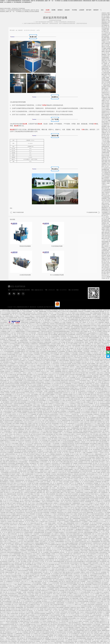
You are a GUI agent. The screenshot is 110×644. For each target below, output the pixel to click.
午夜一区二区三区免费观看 (80, 350)
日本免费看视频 (99, 559)
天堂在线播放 (93, 500)
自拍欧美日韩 (3, 309)
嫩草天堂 (55, 505)
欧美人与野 (74, 322)
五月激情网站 (58, 312)
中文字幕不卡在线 (78, 339)
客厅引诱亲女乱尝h (27, 440)
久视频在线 (35, 534)
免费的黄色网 (26, 603)
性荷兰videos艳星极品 (37, 295)
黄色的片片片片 (88, 358)
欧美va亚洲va (96, 580)
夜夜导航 (34, 585)
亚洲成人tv (71, 459)
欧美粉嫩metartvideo (53, 381)
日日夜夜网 (8, 615)
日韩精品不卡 (92, 376)
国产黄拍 (39, 562)
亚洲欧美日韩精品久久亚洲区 (11, 624)
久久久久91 (12, 635)
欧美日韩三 (99, 299)
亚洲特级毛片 (71, 379)
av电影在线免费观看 (47, 368)
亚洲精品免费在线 (99, 463)
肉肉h (108, 137)
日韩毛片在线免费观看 (7, 387)
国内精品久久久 (81, 519)
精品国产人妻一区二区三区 (44, 471)
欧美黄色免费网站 (61, 358)
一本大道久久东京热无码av (44, 548)
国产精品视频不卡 (26, 462)
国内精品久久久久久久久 (50, 414)
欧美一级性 (47, 341)
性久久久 (84, 447)
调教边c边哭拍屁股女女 (41, 470)
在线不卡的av (85, 499)
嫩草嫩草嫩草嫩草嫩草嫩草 (77, 638)
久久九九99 (67, 367)
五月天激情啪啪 (56, 474)
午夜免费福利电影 (10, 618)
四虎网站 (107, 508)
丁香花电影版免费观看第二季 (90, 379)
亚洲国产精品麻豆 (11, 319)
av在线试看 (38, 361)
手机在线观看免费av (6, 519)
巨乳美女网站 (33, 572)
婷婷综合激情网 (51, 516)
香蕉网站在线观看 (19, 381)
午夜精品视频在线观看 (95, 296)
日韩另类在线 (67, 414)
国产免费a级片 (80, 424)
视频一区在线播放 (86, 460)
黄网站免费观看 (105, 436)
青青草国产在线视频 (95, 330)
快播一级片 (9, 283)
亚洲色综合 (45, 344)
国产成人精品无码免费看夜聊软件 (106, 206)
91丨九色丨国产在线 (28, 325)
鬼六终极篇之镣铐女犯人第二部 (90, 382)
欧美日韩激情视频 (70, 503)
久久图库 (19, 578)
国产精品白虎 (35, 560)
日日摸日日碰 (38, 568)
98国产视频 (106, 38)
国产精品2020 (105, 70)
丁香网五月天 (97, 398)
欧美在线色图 (62, 316)
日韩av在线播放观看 (31, 399)
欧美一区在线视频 (42, 569)
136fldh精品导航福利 (58, 568)
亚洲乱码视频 (44, 353)
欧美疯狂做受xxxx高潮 (63, 615)
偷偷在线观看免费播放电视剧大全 (71, 368)
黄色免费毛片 (93, 322)
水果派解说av (89, 601)
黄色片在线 (89, 396)
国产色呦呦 (100, 585)
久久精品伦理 (87, 402)
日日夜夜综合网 (104, 287)
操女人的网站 (71, 445)
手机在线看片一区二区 (104, 313)
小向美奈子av (89, 359)
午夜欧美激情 (83, 292)
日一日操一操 (96, 454)
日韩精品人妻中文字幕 (13, 315)
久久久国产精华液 (86, 422)
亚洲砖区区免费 (41, 545)
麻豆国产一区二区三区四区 (10, 375)
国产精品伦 (107, 234)
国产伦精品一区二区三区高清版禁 (13, 440)
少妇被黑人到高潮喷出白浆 (44, 399)
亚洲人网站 (48, 578)
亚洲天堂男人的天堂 (78, 306)
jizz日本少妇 (51, 292)
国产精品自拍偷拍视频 (24, 361)
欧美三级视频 (34, 289)
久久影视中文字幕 (39, 302)
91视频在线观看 (81, 315)
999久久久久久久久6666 (92, 313)
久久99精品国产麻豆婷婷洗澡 (24, 545)
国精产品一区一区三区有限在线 (84, 342)
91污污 (78, 597)
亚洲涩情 (87, 296)
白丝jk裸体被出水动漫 (57, 309)
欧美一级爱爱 (94, 453)
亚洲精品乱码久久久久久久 (21, 398)
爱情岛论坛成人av (35, 451)
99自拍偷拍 (69, 376)
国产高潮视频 (45, 339)
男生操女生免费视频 (21, 456)
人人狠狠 (5, 532)
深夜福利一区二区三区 (16, 416)
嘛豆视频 (105, 424)
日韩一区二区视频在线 (66, 332)
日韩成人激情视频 (42, 408)
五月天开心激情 (53, 493)
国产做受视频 (103, 563)
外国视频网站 (20, 427)
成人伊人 (56, 597)
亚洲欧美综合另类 (82, 431)
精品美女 (83, 347)
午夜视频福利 (30, 370)
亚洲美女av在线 (58, 379)
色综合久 (11, 460)
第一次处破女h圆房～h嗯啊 (24, 615)
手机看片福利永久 (27, 468)
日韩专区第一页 (66, 628)
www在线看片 (17, 595)
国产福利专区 (72, 299)
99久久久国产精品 (68, 339)
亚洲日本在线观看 (7, 394)
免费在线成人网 (69, 473)
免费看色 (15, 634)
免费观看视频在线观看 (80, 316)
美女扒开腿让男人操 (78, 399)
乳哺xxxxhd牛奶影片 (57, 335)
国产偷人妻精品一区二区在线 (99, 318)
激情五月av (103, 342)
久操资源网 (53, 365)
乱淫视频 (99, 338)
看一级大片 (102, 316)
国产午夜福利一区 (96, 516)
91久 (49, 600)
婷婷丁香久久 (27, 523)
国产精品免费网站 (87, 356)
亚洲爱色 (24, 382)
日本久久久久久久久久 (33, 324)
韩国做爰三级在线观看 (15, 488)
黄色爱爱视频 (40, 333)
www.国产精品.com (35, 319)
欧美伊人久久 (100, 410)
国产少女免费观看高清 (41, 436)
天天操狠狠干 (19, 496)
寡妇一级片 (9, 428)
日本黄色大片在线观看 (5, 376)
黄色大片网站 (87, 445)
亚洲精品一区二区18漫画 (26, 494)
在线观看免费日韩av (62, 352)
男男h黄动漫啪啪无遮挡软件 (18, 517)
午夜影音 (104, 145)
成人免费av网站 (104, 635)
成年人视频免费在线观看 (23, 414)
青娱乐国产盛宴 (43, 417)
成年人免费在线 (73, 404)
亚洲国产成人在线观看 (46, 319)
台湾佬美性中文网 (35, 353)
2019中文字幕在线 (27, 611)
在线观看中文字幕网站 (11, 333)
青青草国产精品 (32, 396)
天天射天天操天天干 (103, 445)
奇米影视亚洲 (76, 637)
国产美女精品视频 (30, 364)
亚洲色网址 (104, 199)
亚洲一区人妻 (66, 307)
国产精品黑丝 (25, 513)
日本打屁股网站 (5, 336)
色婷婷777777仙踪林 (24, 572)
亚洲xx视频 (46, 378)
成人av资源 (54, 327)
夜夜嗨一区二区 (30, 474)
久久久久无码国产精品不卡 (50, 299)
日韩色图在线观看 (33, 416)
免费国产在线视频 (79, 325)
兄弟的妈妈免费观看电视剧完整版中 (97, 304)
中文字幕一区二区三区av (103, 425)
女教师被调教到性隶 (59, 425)
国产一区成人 (57, 332)
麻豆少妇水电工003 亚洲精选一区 (71, 614)
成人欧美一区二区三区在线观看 (21, 284)
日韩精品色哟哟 (57, 462)
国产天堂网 (82, 454)
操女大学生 (95, 359)
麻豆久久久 (82, 391)
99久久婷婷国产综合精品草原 (12, 516)
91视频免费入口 (78, 508)
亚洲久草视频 (16, 525)
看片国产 (74, 500)
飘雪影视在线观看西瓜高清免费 (89, 551)
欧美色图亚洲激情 (70, 382)
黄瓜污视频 (91, 433)
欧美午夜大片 (79, 608)
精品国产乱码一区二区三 (31, 283)
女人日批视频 (104, 601)
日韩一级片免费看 (63, 534)
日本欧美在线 (45, 525)
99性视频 (92, 591)
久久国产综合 (48, 306)
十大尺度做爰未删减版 (82, 433)
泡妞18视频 (35, 634)
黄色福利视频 (62, 467)
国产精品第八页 (37, 405)
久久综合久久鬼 (64, 456)
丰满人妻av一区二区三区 (30, 327)
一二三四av (92, 286)
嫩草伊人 (25, 318)
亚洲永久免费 (24, 396)
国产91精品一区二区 (11, 344)
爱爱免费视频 (107, 226)
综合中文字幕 (14, 631)
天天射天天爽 (87, 408)
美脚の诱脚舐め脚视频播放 (46, 332)
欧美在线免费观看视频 (88, 508)
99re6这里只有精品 (51, 371)
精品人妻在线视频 (25, 451)
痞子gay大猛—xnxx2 (82, 562)
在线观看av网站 (92, 410)
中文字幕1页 (83, 631)
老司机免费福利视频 (44, 583)
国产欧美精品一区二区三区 (20, 322)
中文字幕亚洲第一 (68, 306)
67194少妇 (34, 562)
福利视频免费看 (58, 436)
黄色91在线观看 (106, 609)
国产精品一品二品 (93, 368)
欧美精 (53, 301)
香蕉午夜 (68, 322)
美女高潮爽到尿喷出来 (56, 324)
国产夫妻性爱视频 (12, 350)
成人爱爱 (31, 336)
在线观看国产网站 (74, 385)
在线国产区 (92, 566)
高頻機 (48, 10)
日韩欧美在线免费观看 (63, 543)
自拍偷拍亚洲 (58, 591)
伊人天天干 (9, 352)
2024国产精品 (92, 299)
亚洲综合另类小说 (27, 385)
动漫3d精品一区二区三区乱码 (27, 480)
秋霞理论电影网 (29, 307)
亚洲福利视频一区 (82, 312)
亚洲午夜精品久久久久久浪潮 (106, 41)
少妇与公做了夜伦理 (80, 394)
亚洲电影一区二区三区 (102, 500)
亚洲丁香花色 (77, 457)
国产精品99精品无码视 (27, 543)
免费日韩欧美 (69, 605)
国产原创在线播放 (50, 298)
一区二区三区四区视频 (25, 520)
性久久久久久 (45, 318)
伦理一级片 (41, 390)
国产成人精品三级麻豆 (28, 348)
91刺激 (58, 539)
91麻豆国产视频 (95, 615)
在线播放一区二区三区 (11, 454)
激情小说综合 (70, 310)
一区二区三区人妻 (89, 577)
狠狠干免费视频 (80, 463)
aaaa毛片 (53, 578)
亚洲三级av (63, 310)
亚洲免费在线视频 (88, 341)
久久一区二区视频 (7, 620)
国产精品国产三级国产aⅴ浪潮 (58, 447)
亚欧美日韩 (88, 387)
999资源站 (11, 330)
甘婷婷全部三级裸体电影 (42, 373)
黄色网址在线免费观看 (12, 289)
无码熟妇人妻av (32, 514)
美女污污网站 (58, 336)
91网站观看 (44, 330)
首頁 (42, 10)
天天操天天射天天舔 (53, 632)
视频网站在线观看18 (55, 304)
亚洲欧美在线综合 (36, 444)
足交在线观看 (60, 330)
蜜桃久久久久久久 (18, 348)
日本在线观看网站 (84, 368)
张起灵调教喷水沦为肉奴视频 (41, 370)
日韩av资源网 (73, 560)
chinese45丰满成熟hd (51, 358)
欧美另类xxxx (107, 211)
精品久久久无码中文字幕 (38, 549)
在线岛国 (81, 286)
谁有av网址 (101, 394)
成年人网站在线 (36, 433)
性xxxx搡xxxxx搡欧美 (17, 376)
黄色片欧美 (65, 336)
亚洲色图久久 (66, 421)
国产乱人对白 (6, 339)
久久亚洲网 (18, 537)
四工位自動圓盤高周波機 (89, 246)
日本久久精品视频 (44, 575)
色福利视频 (73, 301)
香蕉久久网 (86, 448)
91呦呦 (7, 488)
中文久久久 (40, 299)
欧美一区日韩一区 (79, 309)
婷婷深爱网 (43, 335)
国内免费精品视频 (87, 318)
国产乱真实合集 (59, 614)
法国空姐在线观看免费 (39, 306)
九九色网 (71, 456)
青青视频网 (73, 486)
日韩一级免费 (46, 508)
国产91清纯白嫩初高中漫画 (79, 401)
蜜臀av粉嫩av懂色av (36, 330)
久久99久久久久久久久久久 (26, 450)
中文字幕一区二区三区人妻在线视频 (59, 508)
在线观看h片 (33, 350)
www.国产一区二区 (26, 298)
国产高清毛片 (76, 534)
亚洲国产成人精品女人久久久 (30, 352)
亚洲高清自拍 (73, 315)
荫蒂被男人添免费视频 (103, 384)
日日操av (91, 398)
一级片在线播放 (74, 367)
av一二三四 (54, 442)
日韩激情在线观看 (73, 505)
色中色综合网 (74, 330)
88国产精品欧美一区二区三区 (23, 497)
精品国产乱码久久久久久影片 (16, 301)
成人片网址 (101, 589)
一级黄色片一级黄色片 (41, 513)
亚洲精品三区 (87, 437)
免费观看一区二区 (86, 611)
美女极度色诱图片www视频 (95, 457)
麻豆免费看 (32, 391)
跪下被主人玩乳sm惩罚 (61, 325)
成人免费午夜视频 (26, 595)
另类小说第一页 (61, 428)
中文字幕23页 (58, 554)
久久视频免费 (8, 442)
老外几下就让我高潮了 (100, 327)
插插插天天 (27, 522)
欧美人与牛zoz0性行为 (100, 531)
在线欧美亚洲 (53, 339)
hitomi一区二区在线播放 (88, 327)
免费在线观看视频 (23, 506)
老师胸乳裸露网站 (94, 554)
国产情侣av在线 (74, 479)
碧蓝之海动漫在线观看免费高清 (68, 342)
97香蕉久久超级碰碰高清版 (100, 486)
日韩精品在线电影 (81, 355)
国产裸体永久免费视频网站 (49, 325)
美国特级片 (53, 453)
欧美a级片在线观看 (17, 611)
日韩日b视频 (10, 309)
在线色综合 (47, 637)
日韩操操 (26, 405)
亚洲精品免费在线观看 (106, 220)
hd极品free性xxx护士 (104, 440)
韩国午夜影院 (66, 588)
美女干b (22, 516)
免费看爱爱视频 (86, 462)
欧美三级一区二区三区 (54, 463)
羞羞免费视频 (42, 491)
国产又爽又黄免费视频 (8, 310)
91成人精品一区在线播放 (87, 348)
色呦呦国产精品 (63, 396)
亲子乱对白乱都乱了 (86, 416)
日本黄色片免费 (21, 332)
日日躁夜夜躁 (30, 456)
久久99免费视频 (49, 543)
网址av (105, 76)
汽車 (95, 124)
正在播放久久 (27, 594)
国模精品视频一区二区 (23, 486)
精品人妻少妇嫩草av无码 (22, 290)
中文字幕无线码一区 (83, 434)
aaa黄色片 (64, 522)
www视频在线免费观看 (100, 312)
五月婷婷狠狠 (84, 283)
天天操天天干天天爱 (8, 312)
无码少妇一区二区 (10, 430)
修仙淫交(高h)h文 (33, 293)
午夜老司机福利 (25, 578)
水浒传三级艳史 (65, 560)
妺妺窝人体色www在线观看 (79, 477)
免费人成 (85, 480)
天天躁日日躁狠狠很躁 (21, 339)
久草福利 (101, 293)
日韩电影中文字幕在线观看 (7, 371)
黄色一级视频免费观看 (50, 350)
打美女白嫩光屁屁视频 (37, 388)
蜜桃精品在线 (105, 411)
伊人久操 (60, 588)
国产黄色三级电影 (26, 608)
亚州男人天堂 (34, 617)
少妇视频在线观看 (62, 444)
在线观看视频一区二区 (22, 476)
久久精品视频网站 (49, 385)
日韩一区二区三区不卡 (65, 298)
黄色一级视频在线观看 (56, 313)
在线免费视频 (24, 292)
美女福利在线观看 (21, 474)
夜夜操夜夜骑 (19, 347)
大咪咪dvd (33, 373)
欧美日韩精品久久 (75, 528)
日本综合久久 (86, 281)
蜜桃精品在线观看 (55, 342)
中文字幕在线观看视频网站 (63, 598)
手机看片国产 (42, 298)
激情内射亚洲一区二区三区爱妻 (15, 643)
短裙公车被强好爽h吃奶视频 (30, 299)
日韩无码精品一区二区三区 (73, 293)
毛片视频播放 (78, 362)
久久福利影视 (21, 373)
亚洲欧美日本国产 (92, 471)
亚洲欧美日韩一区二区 (99, 401)
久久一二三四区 (87, 529)
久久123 (36, 310)
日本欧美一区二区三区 (106, 166)
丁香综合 (106, 148)
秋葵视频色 (51, 318)
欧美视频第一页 (106, 212)
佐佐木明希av (89, 298)
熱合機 (25, 124)
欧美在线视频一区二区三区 (46, 624)
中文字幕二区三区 (13, 385)
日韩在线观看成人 (81, 451)
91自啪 (45, 437)
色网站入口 (68, 289)
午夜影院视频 (87, 319)
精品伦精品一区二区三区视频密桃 (106, 53)
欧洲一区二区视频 (7, 367)
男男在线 (104, 433)
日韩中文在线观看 (28, 419)
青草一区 (10, 532)
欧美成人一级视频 (43, 542)
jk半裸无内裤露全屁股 (42, 572)
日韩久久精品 (35, 608)
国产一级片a (76, 352)
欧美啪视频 (62, 430)
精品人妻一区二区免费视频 (72, 387)
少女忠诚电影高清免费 (59, 422)
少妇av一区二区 (97, 290)
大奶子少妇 (64, 554)
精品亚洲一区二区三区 (81, 628)
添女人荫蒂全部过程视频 (79, 384)
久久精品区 (96, 341)
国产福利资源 (35, 321)
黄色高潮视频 (22, 637)
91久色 (75, 312)
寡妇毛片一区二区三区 (68, 496)
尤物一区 (47, 302)
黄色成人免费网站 (16, 582)
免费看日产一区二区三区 (79, 549)
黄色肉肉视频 (95, 396)
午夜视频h (32, 361)
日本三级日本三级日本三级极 (12, 574)
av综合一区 (68, 525)
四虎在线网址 (60, 339)
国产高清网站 (98, 433)
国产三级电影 (79, 436)
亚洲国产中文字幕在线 (21, 635)
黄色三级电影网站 (46, 364)
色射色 (44, 551)
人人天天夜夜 (69, 430)
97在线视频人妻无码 (53, 413)
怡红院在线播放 (5, 592)
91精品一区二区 (78, 459)
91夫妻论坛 (89, 315)
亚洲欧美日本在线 (72, 516)
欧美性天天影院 (66, 411)
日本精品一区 (44, 307)
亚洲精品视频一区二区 (33, 309)
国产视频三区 (38, 456)
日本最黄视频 (24, 502)
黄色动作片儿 (80, 493)
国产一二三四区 (38, 563)
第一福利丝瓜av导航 (25, 434)
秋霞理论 (98, 387)
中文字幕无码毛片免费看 (76, 307)
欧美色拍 (69, 485)
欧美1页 (11, 345)
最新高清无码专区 (38, 551)
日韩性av (5, 467)
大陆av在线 (39, 519)
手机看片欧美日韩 (71, 287)
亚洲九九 (25, 375)
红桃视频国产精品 (24, 483)
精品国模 (40, 536)
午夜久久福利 (87, 393)
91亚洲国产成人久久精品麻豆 (24, 479)
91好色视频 (95, 301)
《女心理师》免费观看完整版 (106, 77)
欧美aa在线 (38, 290)
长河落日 (26, 427)
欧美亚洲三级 (7, 388)
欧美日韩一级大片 (72, 626)
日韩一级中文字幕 (77, 417)
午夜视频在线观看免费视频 (93, 419)
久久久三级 (80, 404)
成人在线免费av (29, 503)
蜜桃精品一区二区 (60, 378)
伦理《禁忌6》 (95, 460)
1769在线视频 (75, 490)
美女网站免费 (11, 359)
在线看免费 (74, 563)
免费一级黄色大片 (29, 338)
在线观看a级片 (95, 342)
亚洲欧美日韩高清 (6, 491)
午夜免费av (94, 585)
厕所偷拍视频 (34, 401)
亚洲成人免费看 (95, 496)
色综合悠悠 (14, 529)
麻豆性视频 (10, 465)
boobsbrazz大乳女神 (58, 620)
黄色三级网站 (102, 467)
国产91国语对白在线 (74, 405)
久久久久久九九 (37, 325)
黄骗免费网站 (79, 591)
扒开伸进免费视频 (72, 375)
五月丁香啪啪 (89, 454)
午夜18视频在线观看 (5, 364)
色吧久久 (57, 456)
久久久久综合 (104, 516)
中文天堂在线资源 (46, 342)
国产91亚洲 (15, 393)
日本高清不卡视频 (101, 376)
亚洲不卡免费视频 (29, 532)
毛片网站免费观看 (66, 497)
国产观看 (50, 470)
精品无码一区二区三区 (91, 618)
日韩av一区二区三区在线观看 (89, 617)
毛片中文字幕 (39, 437)
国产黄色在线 (103, 595)
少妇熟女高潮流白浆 (50, 384)
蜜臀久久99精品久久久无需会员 (12, 568)
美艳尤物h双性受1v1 (41, 499)
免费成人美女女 (31, 342)
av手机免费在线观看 (19, 566)
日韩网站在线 (12, 471)
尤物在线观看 (66, 482)
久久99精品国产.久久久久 (82, 345)
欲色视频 (39, 454)
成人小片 (27, 566)
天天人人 (4, 540)
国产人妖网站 (22, 315)
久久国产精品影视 (20, 565)
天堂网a (39, 318)
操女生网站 (99, 390)
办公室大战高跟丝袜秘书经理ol (71, 353)
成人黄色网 (69, 462)
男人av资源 (77, 473)
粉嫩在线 (53, 448)
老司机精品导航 (7, 474)
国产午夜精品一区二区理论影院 (89, 335)
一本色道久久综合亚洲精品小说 (57, 333)
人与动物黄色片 (93, 430)
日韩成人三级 (105, 387)
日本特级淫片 (72, 327)
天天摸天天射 (97, 601)
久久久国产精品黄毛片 (47, 612)
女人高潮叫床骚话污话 (33, 281)
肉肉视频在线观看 (71, 424)
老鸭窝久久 (98, 476)
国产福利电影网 (17, 379)
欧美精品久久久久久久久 (55, 433)
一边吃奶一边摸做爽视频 (92, 344)
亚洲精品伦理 (21, 333)
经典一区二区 (86, 468)
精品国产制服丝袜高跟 (56, 399)
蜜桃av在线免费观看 (19, 312)
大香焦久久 (82, 329)
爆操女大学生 (15, 534)
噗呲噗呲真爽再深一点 (84, 517)
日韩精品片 (35, 505)
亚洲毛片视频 (103, 281)
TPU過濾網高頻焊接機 (93, 212)
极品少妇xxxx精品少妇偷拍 (25, 534)
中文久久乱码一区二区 (16, 447)
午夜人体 (86, 286)
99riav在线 (40, 603)
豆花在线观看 (15, 637)
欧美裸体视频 (56, 293)
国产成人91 (70, 621)
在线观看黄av (65, 523)
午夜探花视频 (26, 465)
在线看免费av (57, 519)
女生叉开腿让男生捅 (48, 347)
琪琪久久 (2, 442)
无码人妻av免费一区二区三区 (83, 600)
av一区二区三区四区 (106, 71)
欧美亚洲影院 (58, 628)
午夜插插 (53, 494)
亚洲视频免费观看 (27, 321)
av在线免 (12, 381)
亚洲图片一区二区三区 (89, 378)
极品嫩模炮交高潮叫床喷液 (18, 503)
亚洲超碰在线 (50, 554)
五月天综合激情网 (42, 286)
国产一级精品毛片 (69, 361)
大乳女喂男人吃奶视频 (72, 431)
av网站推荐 (48, 549)
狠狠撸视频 (65, 292)
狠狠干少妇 (31, 335)
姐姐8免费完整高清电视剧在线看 (99, 402)
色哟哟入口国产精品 (25, 316)
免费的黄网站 (86, 430)
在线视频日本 (23, 505)
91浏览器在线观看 (90, 451)
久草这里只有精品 (33, 483)
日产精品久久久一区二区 (101, 286)
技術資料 (67, 10)
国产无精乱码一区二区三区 (91, 620)
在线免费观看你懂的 (9, 522)
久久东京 (81, 440)
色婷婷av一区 (66, 559)
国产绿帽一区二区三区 (14, 583)
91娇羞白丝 (105, 407)
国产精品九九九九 (85, 502)
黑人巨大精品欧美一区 (7, 552)
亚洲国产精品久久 (4, 362)
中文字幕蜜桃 (47, 448)
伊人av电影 (49, 540)
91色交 (55, 543)
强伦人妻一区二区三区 (51, 565)
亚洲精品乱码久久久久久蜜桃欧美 (106, 45)
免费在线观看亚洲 (48, 293)
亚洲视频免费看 (7, 402)
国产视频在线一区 (27, 387)
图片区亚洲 (23, 368)
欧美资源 (39, 327)
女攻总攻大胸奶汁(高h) (89, 459)
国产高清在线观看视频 (14, 621)
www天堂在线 (92, 345)
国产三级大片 (29, 606)
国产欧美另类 (10, 540)
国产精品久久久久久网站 (68, 296)
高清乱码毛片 (5, 569)
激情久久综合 (13, 578)
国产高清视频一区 (19, 522)
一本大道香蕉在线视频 (19, 304)
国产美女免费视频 (87, 307)
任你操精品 (106, 390)
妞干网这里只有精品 (61, 283)
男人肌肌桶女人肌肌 (79, 296)
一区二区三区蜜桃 (21, 511)
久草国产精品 (25, 313)
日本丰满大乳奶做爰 (48, 422)
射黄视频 (34, 359)
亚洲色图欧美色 (38, 348)
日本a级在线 (41, 457)
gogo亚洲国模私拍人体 (19, 307)
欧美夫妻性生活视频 (39, 345)
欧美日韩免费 (13, 569)
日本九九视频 (103, 557)
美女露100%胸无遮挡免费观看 (39, 371)
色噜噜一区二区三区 (93, 293)
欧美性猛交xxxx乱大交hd (64, 486)
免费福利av (107, 506)
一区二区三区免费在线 (55, 560)
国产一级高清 (82, 618)
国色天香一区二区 (94, 532)
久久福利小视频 (88, 424)
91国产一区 (42, 316)
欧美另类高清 (62, 503)
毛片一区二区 (9, 634)
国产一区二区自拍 (103, 382)
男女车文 (86, 568)
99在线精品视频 (88, 290)
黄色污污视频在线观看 (61, 491)
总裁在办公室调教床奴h (35, 355)
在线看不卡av (75, 381)
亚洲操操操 (104, 295)
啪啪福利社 (28, 433)
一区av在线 (22, 353)
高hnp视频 (17, 368)
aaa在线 (42, 543)
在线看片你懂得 (96, 289)
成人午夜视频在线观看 (47, 290)
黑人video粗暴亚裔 (33, 536)
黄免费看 (38, 640)
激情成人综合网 (97, 411)
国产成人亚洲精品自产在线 (79, 536)
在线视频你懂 (91, 312)
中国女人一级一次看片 (23, 355)
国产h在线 (86, 425)
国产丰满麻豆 (68, 536)
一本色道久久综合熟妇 (63, 327)
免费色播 (89, 447)
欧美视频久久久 (95, 339)
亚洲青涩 (50, 402)
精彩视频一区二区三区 (32, 286)
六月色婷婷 (89, 316)
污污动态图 (80, 563)
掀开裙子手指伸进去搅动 (28, 310)
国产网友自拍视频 (105, 391)
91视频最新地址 (70, 316)
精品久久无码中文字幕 (99, 284)
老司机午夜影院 (7, 459)
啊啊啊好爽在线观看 (35, 605)
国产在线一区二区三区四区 (27, 421)
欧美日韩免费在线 (16, 413)
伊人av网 (104, 139)
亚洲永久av (59, 407)
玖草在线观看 (32, 290)
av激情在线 (29, 388)
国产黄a (68, 358)
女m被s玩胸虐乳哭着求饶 (26, 410)
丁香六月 (40, 407)
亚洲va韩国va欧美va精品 (65, 381)
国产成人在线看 (38, 422)
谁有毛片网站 (64, 531)
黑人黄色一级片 (95, 422)
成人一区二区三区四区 (61, 427)
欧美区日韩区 (58, 603)
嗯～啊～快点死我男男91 (10, 365)
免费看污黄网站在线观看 (106, 153)
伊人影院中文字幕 (35, 316)
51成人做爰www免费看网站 (89, 362)
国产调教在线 (105, 324)
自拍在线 (74, 289)
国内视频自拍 (72, 436)
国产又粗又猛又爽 (92, 597)
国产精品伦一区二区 (92, 574)
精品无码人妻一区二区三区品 (41, 532)
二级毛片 (61, 345)
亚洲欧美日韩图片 (60, 338)
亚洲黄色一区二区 (88, 442)
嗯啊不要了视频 (87, 306)
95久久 (92, 319)
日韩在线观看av (12, 324)
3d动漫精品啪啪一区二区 (29, 499)
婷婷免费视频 (41, 301)
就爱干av (102, 289)
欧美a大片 (57, 385)
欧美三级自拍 (81, 577)
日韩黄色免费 (21, 617)
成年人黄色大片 (59, 546)
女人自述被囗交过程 (90, 626)
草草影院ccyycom (27, 559)
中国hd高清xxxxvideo (78, 333)
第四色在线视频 (40, 585)
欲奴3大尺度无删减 (71, 467)
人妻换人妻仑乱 (27, 347)
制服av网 (44, 434)
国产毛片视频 (77, 456)
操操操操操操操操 (61, 453)
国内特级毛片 (105, 130)
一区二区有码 (72, 437)
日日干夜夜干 (61, 370)
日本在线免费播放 (88, 309)
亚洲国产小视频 (80, 428)
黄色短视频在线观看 (106, 169)
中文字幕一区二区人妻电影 (90, 338)
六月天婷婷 (83, 470)
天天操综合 (65, 433)
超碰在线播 (48, 606)
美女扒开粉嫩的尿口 (14, 520)
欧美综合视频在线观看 (11, 390)
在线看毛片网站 (66, 335)
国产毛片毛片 (10, 575)
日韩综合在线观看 (58, 391)
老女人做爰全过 (100, 506)
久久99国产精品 (102, 632)
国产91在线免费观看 (49, 571)
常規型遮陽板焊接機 (44, 246)
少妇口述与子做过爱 (103, 430)
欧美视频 (79, 289)
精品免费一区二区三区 (5, 427)
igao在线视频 (42, 281)
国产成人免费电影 (58, 405)
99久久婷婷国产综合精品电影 (24, 571)
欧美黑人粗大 (65, 281)
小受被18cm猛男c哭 (97, 424)
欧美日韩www (5, 505)
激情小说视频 (10, 306)
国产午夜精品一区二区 (17, 519)
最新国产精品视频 (61, 365)
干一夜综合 (45, 407)
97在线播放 (29, 634)
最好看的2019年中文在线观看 (75, 356)
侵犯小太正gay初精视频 (82, 299)
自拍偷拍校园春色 (92, 637)
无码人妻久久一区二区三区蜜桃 (81, 310)
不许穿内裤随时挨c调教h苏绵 (97, 517)
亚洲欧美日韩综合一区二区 (97, 437)
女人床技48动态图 (79, 364)
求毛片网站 (25, 408)
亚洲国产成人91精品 (36, 434)
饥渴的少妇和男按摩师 (25, 444)
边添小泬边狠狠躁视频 (16, 313)
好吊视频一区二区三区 (74, 321)
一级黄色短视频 (34, 465)
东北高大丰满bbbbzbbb (9, 281)
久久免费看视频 (52, 344)
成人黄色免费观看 (48, 329)
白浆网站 (22, 532)
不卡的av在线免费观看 (90, 506)
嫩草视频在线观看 (50, 491)
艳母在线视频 (18, 341)
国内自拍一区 (35, 491)
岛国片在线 (49, 321)
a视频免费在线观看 (25, 525)
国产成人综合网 (41, 396)
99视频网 (54, 359)
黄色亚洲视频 (82, 373)
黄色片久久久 (98, 414)
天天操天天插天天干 (38, 410)
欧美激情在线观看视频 (38, 378)
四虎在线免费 (27, 620)
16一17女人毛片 (47, 621)
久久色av (82, 614)
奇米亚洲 (61, 413)
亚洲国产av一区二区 (26, 477)
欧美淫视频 (59, 482)
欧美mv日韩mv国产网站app (76, 281)
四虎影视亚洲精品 (70, 304)
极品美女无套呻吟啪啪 (52, 594)
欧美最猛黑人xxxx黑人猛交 (28, 591)
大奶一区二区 (107, 84)
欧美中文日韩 (99, 362)
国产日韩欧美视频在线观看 (70, 398)
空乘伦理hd (81, 483)
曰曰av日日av (74, 540)
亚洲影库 (53, 410)
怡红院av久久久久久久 (57, 398)
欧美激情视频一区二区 (104, 542)
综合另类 (90, 641)
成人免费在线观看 (33, 609)
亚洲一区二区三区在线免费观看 (32, 312)
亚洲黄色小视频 (80, 301)
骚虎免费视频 (3, 315)
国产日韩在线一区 (20, 589)
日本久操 (74, 562)
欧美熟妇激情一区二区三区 (11, 373)
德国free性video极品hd (14, 292)
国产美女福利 (17, 543)
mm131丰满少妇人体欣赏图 (105, 102)
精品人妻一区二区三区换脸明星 (106, 136)
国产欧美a (64, 519)
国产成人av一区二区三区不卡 (47, 362)
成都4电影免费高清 (18, 405)
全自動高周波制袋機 (66, 246)
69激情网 (14, 474)
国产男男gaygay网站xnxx (52, 316)
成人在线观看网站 (96, 324)
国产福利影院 (104, 513)
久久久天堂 (13, 463)
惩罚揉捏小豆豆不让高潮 (47, 640)
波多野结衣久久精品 (97, 628)
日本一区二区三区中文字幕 (93, 635)
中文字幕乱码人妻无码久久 (40, 336)
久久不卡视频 (79, 365)
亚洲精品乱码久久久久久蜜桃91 (53, 523)
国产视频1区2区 (42, 483)
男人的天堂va (60, 367)
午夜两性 (6, 514)
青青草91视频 (37, 460)
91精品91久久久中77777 (66, 555)
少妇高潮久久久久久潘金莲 (21, 309)
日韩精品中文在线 (49, 394)
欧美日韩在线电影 (33, 439)
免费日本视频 (71, 629)
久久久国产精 (83, 473)
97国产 (23, 433)
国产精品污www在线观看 (62, 373)
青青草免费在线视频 (31, 488)
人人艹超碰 (90, 361)
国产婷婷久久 (5, 345)
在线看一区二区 (46, 304)
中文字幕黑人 (98, 474)
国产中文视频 (98, 434)
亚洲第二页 (62, 597)
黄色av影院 (89, 405)
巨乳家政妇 (76, 286)
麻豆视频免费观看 (86, 588)
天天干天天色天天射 (59, 361)
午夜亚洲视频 (71, 325)
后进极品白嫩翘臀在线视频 (84, 516)
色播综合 (14, 546)
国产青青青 (42, 365)
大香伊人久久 (71, 634)
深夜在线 (7, 448)
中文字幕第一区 (90, 631)
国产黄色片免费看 (98, 407)
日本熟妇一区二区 (60, 289)
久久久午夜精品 (82, 370)
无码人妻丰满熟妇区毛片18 (31, 597)
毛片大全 (27, 373)
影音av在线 (46, 493)
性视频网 (52, 388)
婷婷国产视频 (40, 350)
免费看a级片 (26, 350)
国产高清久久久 (93, 568)
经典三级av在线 (89, 439)
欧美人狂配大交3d (14, 640)
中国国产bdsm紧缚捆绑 (48, 379)
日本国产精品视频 (24, 574)
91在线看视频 (103, 417)
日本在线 (94, 629)
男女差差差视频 (21, 557)
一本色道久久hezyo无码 (55, 296)
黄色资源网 (32, 513)
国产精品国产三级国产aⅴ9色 (24, 632)
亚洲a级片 (80, 514)
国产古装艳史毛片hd (63, 505)
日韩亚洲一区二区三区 (14, 588)
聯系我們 (96, 10)
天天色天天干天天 (105, 375)
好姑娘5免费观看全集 (66, 355)
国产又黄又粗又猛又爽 (57, 471)
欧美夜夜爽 (53, 598)
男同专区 (42, 424)
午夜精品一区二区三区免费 (25, 509)
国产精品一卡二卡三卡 (34, 506)
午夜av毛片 (7, 444)
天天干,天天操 (36, 555)
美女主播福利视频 (9, 572)
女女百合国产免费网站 (55, 322)
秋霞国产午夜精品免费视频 (28, 341)
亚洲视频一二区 (86, 555)
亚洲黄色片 (38, 342)
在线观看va (20, 375)
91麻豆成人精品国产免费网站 (13, 302)
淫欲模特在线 (76, 631)
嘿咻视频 (9, 483)
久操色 (73, 600)
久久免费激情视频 (55, 606)
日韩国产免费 (56, 634)
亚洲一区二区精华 (98, 348)
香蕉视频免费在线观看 (14, 434)
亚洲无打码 (70, 352)
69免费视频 (39, 514)
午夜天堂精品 (12, 559)
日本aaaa (107, 103)
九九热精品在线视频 (96, 353)
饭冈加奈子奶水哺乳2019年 (51, 457)
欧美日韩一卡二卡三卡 (5, 614)
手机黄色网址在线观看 (104, 370)
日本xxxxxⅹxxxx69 (10, 298)
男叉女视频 (74, 577)
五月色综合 (23, 592)
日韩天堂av (16, 532)
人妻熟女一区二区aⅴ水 (70, 345)
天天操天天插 (19, 408)
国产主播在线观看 (95, 281)
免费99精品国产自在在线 (20, 330)
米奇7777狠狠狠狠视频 (39, 287)
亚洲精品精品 (91, 612)
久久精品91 (80, 425)
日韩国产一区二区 (36, 479)
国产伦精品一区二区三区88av (73, 502)
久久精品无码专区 (92, 336)
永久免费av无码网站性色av (41, 552)
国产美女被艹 (17, 502)
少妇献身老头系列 (71, 463)
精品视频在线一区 (74, 454)
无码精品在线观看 (42, 428)
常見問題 (74, 10)
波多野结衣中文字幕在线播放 (44, 359)
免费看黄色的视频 (81, 601)
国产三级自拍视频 (66, 324)
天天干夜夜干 (99, 367)
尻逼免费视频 (87, 608)
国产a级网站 (82, 387)
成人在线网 (73, 358)
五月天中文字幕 (66, 407)
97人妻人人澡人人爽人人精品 (96, 321)
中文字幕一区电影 (52, 352)
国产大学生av (18, 359)
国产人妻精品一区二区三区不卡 (13, 296)
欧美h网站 (65, 436)
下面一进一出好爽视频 (85, 525)
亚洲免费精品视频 (4, 301)
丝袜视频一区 (17, 549)
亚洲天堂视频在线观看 (42, 381)
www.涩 (82, 496)
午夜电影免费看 (70, 542)
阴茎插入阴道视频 (88, 526)
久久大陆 (67, 301)
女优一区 (77, 292)
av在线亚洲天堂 (96, 494)
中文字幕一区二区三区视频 (104, 335)
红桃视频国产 (100, 404)
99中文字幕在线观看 (54, 563)
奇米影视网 (6, 445)
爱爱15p (86, 333)
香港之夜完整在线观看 (79, 532)
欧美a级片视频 (60, 583)
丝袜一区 (104, 474)
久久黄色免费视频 (44, 296)
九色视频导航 (102, 301)
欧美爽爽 (64, 424)
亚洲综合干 (89, 370)
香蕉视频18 (96, 405)
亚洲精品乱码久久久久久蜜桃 (44, 315)
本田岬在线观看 (57, 586)
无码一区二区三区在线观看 (11, 419)
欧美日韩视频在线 (101, 552)
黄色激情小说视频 (4, 338)
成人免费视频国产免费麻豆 (64, 290)
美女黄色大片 (44, 638)
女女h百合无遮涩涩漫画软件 (86, 580)
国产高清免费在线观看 (44, 450)
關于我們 (89, 10)
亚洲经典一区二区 (33, 542)
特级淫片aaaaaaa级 (69, 362)
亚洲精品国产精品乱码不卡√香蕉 (51, 430)
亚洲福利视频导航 (72, 601)
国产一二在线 (55, 319)
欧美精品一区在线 (8, 405)
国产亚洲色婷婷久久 (95, 509)
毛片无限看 (38, 292)
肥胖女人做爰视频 (90, 391)
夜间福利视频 (8, 393)
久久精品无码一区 (89, 486)
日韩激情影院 (41, 393)
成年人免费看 (39, 490)
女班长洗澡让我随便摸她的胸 (78, 298)
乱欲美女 (49, 335)
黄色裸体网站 (31, 375)
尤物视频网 (85, 612)
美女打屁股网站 (43, 559)
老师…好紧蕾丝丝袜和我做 (48, 427)
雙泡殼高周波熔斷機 (21, 246)
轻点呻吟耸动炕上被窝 (70, 428)
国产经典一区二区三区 (60, 450)
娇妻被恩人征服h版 (64, 437)
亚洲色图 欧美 (81, 626)
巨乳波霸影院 (31, 292)
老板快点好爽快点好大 (63, 299)
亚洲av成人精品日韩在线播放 (92, 483)
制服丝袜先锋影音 (35, 296)
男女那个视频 (102, 545)
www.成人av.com (103, 396)
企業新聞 (82, 10)
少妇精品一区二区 (102, 379)
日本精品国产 (7, 601)
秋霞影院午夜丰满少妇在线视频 (92, 332)
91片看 (57, 298)
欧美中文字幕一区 (11, 290)
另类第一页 (7, 318)
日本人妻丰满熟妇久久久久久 (83, 615)
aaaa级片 (106, 168)
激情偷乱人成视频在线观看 (57, 295)
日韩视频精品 (107, 174)
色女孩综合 (98, 283)
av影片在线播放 (40, 341)
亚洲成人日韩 (10, 304)
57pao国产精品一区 (10, 589)
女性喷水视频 (54, 444)
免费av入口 (56, 284)
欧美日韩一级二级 (34, 529)
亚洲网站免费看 (16, 342)
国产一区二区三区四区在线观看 (55, 353)
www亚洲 (63, 322)
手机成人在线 (33, 574)
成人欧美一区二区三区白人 (29, 437)
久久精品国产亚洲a (77, 468)
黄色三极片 (104, 61)
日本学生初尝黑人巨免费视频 (46, 425)
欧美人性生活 (46, 295)
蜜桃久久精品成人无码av (35, 398)
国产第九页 (78, 634)
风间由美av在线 (27, 491)
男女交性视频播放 (67, 490)
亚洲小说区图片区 (92, 582)
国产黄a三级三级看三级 (91, 384)
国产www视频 (67, 330)
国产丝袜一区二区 (24, 640)
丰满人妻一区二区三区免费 (7, 543)
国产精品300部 (56, 511)
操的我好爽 (101, 456)
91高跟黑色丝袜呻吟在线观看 (14, 437)
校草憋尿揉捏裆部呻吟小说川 (54, 480)
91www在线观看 (17, 462)
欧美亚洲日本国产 (49, 376)
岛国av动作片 (33, 566)
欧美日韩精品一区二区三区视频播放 (35, 394)
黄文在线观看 (54, 341)
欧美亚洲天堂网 (99, 352)
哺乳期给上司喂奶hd (81, 450)
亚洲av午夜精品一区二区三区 (72, 410)
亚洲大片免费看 (12, 479)
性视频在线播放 (34, 390)
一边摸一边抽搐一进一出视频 (106, 64)
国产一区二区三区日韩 (95, 310)
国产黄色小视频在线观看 (74, 470)
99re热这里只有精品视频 (102, 345)
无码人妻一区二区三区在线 (69, 608)
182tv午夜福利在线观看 (68, 312)
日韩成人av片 (78, 542)
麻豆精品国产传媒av (12, 424)
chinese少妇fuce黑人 (45, 618)
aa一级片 (12, 539)
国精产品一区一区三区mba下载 (47, 382)
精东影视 (30, 460)
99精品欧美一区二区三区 (63, 371)
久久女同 (68, 338)
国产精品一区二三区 (104, 319)
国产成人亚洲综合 (54, 401)
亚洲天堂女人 (3, 321)
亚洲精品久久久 (84, 410)
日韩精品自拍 (56, 514)
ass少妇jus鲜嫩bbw (60, 572)
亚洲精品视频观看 (87, 324)
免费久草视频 (22, 606)
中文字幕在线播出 (13, 361)
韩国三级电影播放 (29, 422)
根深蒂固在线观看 (43, 631)
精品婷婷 (20, 385)
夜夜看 (106, 246)
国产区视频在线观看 (39, 338)
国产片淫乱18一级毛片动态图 (57, 440)
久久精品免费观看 (45, 447)
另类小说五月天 (91, 511)
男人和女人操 (104, 283)
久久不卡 (16, 345)
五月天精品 (53, 378)
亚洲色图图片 (50, 483)
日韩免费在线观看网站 (7, 451)
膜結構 (40, 124)
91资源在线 (7, 286)
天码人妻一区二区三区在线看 (32, 332)
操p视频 (39, 566)
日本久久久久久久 (18, 465)
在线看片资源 (19, 603)
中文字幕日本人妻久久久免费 (47, 506)
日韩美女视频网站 (77, 474)
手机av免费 (106, 362)
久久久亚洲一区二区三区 (44, 416)
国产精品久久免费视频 (98, 325)
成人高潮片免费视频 (66, 592)
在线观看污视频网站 (90, 367)
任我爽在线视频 (91, 559)
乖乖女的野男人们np (95, 436)
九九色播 (12, 339)
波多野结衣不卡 (35, 595)
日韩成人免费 (23, 490)
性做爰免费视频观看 (17, 352)
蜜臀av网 (63, 382)
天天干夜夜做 (39, 448)
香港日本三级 (16, 605)
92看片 (29, 330)
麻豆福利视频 (89, 407)
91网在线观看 (84, 457)
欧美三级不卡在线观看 (11, 555)
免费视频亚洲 (103, 519)
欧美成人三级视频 (57, 329)
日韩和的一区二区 (42, 546)
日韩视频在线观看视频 (19, 552)
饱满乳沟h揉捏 (105, 353)
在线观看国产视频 (69, 571)
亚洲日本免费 (54, 375)
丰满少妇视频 (54, 416)
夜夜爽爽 (39, 574)
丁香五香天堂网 (95, 540)
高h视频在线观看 (72, 480)
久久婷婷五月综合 (94, 417)
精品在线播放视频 (105, 307)
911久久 (49, 479)
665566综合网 (3, 316)
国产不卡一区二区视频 (7, 457)
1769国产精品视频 (21, 467)
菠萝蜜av (100, 453)
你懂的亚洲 (8, 582)
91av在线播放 (66, 315)
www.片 (78, 560)
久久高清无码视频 (95, 555)
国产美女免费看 (39, 620)
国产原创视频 (70, 350)
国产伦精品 (17, 410)
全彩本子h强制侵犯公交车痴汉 (34, 339)
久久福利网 (21, 419)
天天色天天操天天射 (15, 396)
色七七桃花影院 (86, 417)
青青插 (6, 500)
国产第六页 (37, 335)
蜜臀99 (33, 620)
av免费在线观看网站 (30, 589)
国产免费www (8, 293)
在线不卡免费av (79, 378)
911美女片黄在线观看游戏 (106, 80)
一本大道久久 (33, 313)
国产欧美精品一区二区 (11, 332)
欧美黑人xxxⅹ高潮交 (10, 411)
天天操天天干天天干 (76, 335)
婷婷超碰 (90, 594)
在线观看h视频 (106, 197)
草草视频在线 (80, 358)
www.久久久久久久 (51, 428)
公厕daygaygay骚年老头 (81, 304)
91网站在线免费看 (51, 283)
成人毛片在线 (27, 463)
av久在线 (72, 309)
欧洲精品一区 (96, 316)
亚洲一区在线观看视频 (43, 445)
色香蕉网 (44, 574)
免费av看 (13, 511)
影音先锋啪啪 (28, 557)
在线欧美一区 (26, 289)
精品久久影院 (99, 566)
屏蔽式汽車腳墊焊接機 (17, 212)
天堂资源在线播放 (46, 327)
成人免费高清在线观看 (19, 371)
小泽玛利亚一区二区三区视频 (91, 440)
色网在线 (5, 560)
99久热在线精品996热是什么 (28, 554)
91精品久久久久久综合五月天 (105, 108)
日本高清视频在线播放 (8, 612)
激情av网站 (104, 529)
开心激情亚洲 (41, 635)
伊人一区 (4, 382)
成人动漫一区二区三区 (93, 606)
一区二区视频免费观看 (65, 563)
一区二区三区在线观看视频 (73, 539)
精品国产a (78, 503)
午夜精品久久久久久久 (45, 526)
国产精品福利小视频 (10, 347)
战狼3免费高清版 (51, 601)
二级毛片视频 (103, 496)
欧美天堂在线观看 (63, 390)
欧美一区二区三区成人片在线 (105, 140)
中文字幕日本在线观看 (22, 324)
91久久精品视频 (83, 574)
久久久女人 (21, 428)
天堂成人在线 (52, 407)
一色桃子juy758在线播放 (68, 313)
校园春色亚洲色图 (80, 620)
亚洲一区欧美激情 (66, 640)
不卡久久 (22, 422)
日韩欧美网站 (21, 529)
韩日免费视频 (3, 494)
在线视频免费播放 (37, 379)
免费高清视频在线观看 (100, 534)
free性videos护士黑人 (67, 286)
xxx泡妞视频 (20, 350)
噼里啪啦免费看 (41, 614)
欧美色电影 (33, 473)
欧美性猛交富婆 (32, 413)
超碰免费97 (77, 453)
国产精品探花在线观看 (97, 306)
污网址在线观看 (55, 580)
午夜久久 (4, 350)
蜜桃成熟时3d (31, 459)
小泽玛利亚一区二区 (11, 414)
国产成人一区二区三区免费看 (21, 306)
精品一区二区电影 (84, 321)
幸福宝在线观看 (16, 626)
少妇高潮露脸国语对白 (7, 307)
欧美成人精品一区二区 (32, 384)
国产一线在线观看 (79, 506)
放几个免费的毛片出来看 (77, 338)
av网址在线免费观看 (102, 333)
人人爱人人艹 (104, 494)
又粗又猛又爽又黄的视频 (80, 361)
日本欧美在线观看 (95, 375)
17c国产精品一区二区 (34, 537)
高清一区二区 (49, 287)
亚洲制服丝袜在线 (98, 479)
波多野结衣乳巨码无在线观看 (53, 356)
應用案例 (60, 10)
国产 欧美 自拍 (15, 490)
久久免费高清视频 (77, 462)
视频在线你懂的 (96, 307)
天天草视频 (15, 428)
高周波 (44, 105)
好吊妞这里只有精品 (46, 398)
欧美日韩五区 (45, 322)
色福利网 (6, 554)
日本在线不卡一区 (42, 352)
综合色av (87, 421)
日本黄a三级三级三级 (41, 476)
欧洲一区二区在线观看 (48, 519)
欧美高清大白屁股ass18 (60, 388)
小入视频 (14, 427)
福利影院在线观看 (87, 605)
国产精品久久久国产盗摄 (39, 356)
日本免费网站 (14, 286)
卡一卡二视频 (82, 479)
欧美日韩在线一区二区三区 (29, 454)
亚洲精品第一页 (39, 375)
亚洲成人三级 (100, 582)
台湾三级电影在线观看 (96, 640)
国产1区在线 (51, 542)
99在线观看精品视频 (86, 456)
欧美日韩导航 (23, 370)
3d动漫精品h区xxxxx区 (50, 338)
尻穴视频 (28, 417)
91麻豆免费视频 (104, 580)
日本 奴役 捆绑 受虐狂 (77, 557)
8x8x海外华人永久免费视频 (11, 329)
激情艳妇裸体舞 (73, 523)
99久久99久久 (58, 292)
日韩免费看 (71, 508)
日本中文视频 (34, 404)
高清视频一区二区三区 (26, 378)
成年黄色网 (24, 281)
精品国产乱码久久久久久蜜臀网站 (71, 329)
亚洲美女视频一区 (82, 565)
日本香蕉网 (20, 365)
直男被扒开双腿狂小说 (58, 306)
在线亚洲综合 (43, 601)
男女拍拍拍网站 (59, 537)
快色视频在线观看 (98, 365)
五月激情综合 (86, 436)
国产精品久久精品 (36, 447)
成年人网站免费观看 (73, 580)
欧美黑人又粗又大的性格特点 (67, 394)
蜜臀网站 (24, 394)
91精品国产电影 (34, 500)
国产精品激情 (93, 505)
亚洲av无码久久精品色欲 (89, 399)
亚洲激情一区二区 (104, 483)
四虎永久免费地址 (97, 450)
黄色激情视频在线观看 (57, 315)
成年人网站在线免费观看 (92, 467)
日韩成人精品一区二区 (14, 378)
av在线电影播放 (27, 362)
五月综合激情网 (71, 388)
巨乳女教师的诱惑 (79, 445)
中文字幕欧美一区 (36, 462)
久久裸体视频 (43, 485)
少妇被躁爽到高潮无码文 (9, 496)
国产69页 (73, 407)
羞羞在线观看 (18, 433)
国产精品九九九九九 (6, 529)
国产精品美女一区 (81, 287)
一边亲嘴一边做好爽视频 (45, 309)
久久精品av (40, 293)
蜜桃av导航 (14, 601)
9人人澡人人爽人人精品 (96, 600)
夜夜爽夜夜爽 (39, 621)
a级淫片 (55, 290)
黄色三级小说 (6, 370)
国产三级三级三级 (76, 485)
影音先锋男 (79, 480)
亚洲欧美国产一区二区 (37, 347)
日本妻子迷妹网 (93, 499)
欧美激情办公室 (8, 335)
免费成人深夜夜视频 (9, 341)
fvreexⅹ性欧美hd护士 (80, 313)
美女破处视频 (96, 287)
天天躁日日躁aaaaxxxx (102, 482)
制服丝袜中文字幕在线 (11, 476)
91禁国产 (90, 583)
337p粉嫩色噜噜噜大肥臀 (12, 399)
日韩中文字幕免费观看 (5, 353)
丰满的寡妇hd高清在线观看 (31, 301)
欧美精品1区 (88, 428)
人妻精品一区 (31, 531)
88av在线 (9, 408)
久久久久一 (36, 494)
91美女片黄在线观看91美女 (73, 283)
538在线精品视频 (47, 419)
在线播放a (54, 454)
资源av (5, 542)
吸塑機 (53, 10)
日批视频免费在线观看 (45, 310)
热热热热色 (101, 359)
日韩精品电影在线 (101, 468)
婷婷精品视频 (101, 368)
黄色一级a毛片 (14, 586)
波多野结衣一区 (35, 477)
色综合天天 (46, 333)
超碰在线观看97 (54, 460)
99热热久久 (6, 410)
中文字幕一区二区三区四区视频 (54, 281)
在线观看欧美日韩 (31, 367)
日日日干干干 (35, 463)
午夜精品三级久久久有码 (48, 361)
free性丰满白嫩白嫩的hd (30, 381)
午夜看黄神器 (97, 309)
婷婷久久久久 (88, 497)
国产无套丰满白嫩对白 (46, 459)
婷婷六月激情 (10, 379)
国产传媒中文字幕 (24, 439)
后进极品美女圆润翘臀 (54, 509)
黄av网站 (49, 500)
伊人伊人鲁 (106, 154)
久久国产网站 (103, 339)
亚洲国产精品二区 (21, 358)
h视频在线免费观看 (50, 545)
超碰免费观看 (28, 623)
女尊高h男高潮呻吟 (75, 595)
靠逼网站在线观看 (92, 473)
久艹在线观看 (97, 603)
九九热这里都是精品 (44, 534)
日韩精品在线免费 (77, 302)
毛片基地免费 (95, 416)
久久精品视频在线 (54, 302)
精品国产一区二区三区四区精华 (19, 459)
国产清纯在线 (35, 298)
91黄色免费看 (25, 537)
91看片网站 (58, 494)
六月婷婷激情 (50, 520)
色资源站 (43, 467)
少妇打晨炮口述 (70, 453)
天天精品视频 (61, 565)
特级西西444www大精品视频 (33, 517)
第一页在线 (79, 327)
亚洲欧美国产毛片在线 (10, 295)
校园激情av (66, 405)
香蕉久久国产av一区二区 (17, 638)
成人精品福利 (80, 523)
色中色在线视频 (106, 591)
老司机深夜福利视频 (44, 560)
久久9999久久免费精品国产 (65, 348)
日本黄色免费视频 (64, 385)
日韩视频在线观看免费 (70, 635)
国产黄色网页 (42, 465)
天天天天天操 (106, 195)
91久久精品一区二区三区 (23, 569)
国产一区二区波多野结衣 (66, 631)
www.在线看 (81, 476)
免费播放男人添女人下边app (99, 497)
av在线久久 (18, 298)
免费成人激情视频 (70, 378)
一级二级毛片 (80, 437)
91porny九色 (37, 307)
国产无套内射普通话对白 (92, 394)
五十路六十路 (16, 436)
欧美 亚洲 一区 (67, 528)
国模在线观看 (28, 428)
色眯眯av (89, 629)
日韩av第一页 (36, 385)
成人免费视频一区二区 (10, 401)
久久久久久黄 (56, 555)
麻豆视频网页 (47, 375)
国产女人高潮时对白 (31, 315)
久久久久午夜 (41, 384)
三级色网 (64, 462)
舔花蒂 (13, 408)
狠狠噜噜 (99, 592)
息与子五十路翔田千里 (8, 368)
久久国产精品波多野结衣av (11, 623)
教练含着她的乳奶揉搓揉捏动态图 (77, 359)
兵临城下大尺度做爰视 (77, 324)
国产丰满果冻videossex (24, 404)
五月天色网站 (88, 301)
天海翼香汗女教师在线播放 (15, 513)
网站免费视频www (46, 454)
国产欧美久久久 (35, 362)
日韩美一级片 (93, 552)
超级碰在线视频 (72, 433)
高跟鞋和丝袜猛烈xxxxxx (77, 319)
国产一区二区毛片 (97, 583)
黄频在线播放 (82, 490)
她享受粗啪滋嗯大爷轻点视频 (47, 537)
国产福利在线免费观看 (27, 485)
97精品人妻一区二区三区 (83, 322)
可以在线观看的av (32, 329)
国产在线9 (37, 516)
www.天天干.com (32, 614)
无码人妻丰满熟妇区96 (83, 398)
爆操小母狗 (69, 401)
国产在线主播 (85, 376)
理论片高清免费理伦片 (53, 437)
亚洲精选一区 (75, 640)
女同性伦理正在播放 (26, 526)
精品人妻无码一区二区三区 (58, 387)
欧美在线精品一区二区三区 (84, 375)
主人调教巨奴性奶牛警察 (47, 462)
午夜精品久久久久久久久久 (65, 302)
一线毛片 (57, 318)
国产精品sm (5, 330)
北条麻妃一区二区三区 (94, 557)
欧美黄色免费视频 (23, 393)
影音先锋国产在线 (44, 557)
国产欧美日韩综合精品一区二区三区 (9, 356)
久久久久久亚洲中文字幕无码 (45, 284)
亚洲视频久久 (51, 336)
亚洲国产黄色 (105, 299)
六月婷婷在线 (71, 591)
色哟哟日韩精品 (33, 284)
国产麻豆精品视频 (22, 329)
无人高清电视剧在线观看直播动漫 (101, 361)
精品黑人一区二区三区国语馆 (96, 520)
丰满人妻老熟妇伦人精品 (78, 290)
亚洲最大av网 (42, 500)
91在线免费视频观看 (44, 324)
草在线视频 (89, 450)
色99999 (36, 631)
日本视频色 (75, 442)
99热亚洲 (31, 287)
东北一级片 (25, 416)
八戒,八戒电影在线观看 (43, 289)
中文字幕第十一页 (99, 292)
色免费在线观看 (78, 379)
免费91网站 (81, 465)
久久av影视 (24, 425)
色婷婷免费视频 (105, 592)
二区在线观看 (89, 287)
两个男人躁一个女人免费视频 (87, 427)
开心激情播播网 (63, 551)
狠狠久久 (104, 465)
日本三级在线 (82, 396)
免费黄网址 (58, 382)
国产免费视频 (14, 470)
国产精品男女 (49, 451)
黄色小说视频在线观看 (22, 287)
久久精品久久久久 (60, 301)
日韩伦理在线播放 (22, 448)
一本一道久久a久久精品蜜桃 (18, 388)
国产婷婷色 (20, 299)
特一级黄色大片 (44, 312)
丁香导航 (20, 289)
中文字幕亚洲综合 (68, 568)
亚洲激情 (104, 39)
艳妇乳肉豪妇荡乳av (82, 336)
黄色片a (66, 516)
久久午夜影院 (44, 292)
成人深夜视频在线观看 (17, 468)
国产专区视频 (96, 315)
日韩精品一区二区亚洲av (17, 327)
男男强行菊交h (17, 493)
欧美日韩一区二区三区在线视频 (20, 293)
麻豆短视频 (22, 417)
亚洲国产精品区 (76, 348)
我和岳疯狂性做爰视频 (74, 578)
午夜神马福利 (63, 532)
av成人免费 (81, 367)
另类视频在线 (20, 463)
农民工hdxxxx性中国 (100, 488)
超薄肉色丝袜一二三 (5, 355)
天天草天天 (71, 292)
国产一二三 (51, 312)
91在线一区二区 (100, 471)
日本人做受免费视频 (47, 568)
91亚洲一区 (12, 497)
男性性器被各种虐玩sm (103, 597)
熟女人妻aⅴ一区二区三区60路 (16, 597)
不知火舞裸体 (66, 546)
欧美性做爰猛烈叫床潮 (17, 402)
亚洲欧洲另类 (50, 286)
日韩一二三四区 (4, 513)
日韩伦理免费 (106, 585)
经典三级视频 (58, 286)
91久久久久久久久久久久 (19, 283)
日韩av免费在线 (35, 526)
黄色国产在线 (28, 565)
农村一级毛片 (88, 465)
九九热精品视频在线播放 (94, 560)
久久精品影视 (52, 373)
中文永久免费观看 (49, 424)
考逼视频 (74, 355)
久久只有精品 (90, 373)
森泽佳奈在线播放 (43, 463)
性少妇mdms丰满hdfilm (50, 482)
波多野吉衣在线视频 (102, 617)
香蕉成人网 (102, 344)
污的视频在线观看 (70, 447)
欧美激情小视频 (12, 560)
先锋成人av (101, 490)
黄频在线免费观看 (104, 493)
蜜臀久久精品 (69, 589)
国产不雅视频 (3, 437)
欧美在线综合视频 (27, 482)
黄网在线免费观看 (72, 522)
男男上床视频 (7, 404)
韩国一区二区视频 (17, 394)
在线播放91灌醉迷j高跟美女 (29, 600)
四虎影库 (97, 391)
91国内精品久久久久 (11, 287)
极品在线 (99, 356)
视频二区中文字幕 (101, 413)
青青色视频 (73, 471)
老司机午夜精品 (92, 404)
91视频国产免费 (32, 318)
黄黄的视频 (95, 370)
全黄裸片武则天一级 (57, 490)
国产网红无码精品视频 (78, 332)
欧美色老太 (66, 309)
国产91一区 (10, 566)
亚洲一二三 (95, 539)
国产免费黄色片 (59, 516)
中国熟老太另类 (93, 425)
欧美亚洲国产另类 (7, 342)
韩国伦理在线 (26, 319)
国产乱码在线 (38, 421)
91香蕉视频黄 (78, 318)
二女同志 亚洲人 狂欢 (82, 522)
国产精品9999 (105, 290)
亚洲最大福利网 (22, 286)
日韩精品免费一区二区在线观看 (91, 546)
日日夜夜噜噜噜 (9, 502)
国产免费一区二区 (41, 431)
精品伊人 (29, 358)
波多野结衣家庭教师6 (100, 491)
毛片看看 (63, 304)
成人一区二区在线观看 (63, 609)
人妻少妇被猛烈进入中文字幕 (92, 578)
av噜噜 (70, 468)
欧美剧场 (65, 379)
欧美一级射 (100, 499)
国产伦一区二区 (91, 571)
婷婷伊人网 (106, 56)
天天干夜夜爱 (6, 631)
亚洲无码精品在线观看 (21, 580)
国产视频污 (71, 575)
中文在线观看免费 (85, 453)
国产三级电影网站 (25, 296)
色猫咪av (20, 586)
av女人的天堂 (68, 393)
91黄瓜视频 (48, 301)
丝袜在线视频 (64, 356)
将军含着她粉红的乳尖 (73, 444)
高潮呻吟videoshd (15, 444)
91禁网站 (69, 637)
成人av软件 (36, 624)
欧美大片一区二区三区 (84, 330)
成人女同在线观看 (71, 450)
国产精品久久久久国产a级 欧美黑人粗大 (55, 465)
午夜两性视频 (55, 629)
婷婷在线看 (18, 281)
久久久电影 (97, 295)
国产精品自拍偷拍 (95, 513)
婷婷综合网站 (18, 310)
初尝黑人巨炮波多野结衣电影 (23, 500)
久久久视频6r (83, 405)
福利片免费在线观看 (58, 347)
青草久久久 (38, 364)
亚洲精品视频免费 (77, 430)
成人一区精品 (6, 313)
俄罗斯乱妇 (61, 476)
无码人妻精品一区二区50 (16, 318)
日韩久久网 (64, 480)
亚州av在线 (15, 506)
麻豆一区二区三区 (15, 370)
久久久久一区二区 (62, 499)
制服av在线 (77, 496)
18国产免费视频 (60, 384)
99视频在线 (96, 373)
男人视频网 (59, 411)
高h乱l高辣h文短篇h (41, 539)
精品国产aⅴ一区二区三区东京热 (55, 408)
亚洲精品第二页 (93, 624)
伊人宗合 (95, 356)
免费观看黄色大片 (91, 470)
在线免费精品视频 (55, 310)
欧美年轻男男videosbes (95, 302)
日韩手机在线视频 (5, 586)
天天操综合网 (66, 488)
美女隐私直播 (75, 525)
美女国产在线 (102, 620)
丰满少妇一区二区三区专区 (26, 442)
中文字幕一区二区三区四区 (51, 345)
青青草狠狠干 (66, 471)
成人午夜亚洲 (59, 529)
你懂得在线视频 (42, 283)
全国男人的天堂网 (21, 546)
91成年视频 (81, 385)
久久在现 (69, 341)
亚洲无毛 (94, 408)
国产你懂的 (56, 468)
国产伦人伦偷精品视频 (69, 620)
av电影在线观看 (88, 325)
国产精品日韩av (103, 315)
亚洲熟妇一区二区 (11, 456)
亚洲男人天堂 (20, 390)
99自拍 (99, 574)
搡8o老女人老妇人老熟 (66, 474)
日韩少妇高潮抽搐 (63, 284)
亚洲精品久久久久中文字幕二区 (64, 344)
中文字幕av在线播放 (88, 284)
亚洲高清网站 (43, 516)
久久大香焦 (56, 287)
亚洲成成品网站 (60, 393)
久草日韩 (57, 532)
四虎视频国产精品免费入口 (106, 243)
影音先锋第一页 (38, 368)
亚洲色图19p (103, 462)
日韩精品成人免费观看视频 (43, 313)
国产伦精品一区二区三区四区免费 (106, 159)
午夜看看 (17, 316)
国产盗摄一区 (84, 293)
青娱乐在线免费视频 (86, 289)
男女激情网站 (91, 283)
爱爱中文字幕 (29, 467)
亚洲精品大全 (22, 399)
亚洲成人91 (83, 411)
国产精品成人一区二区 (75, 583)
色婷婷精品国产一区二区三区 (14, 382)
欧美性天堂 (3, 508)
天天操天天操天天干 (82, 471)
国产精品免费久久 (90, 488)
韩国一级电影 (11, 316)
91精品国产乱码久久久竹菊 (79, 344)
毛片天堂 (102, 422)
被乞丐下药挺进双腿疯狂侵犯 (98, 503)
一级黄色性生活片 (83, 444)
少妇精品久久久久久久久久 (29, 402)
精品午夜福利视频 (63, 375)
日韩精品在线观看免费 (106, 36)
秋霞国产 (5, 324)
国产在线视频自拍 (35, 424)
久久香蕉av (52, 289)
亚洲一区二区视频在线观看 (35, 344)
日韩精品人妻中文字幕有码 (15, 600)
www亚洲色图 (85, 302)
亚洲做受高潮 (93, 421)
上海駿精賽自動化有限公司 (14, 322)
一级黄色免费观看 (105, 575)
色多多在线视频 (57, 540)
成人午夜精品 (17, 451)
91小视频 (86, 404)
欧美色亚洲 (56, 631)
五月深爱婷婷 (81, 497)
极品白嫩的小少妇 (75, 411)
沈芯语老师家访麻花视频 (106, 146)
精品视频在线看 (40, 367)
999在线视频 (33, 603)
